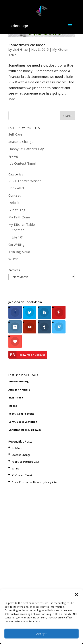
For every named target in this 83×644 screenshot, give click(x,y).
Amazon (14, 390)
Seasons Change (21, 141)
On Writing (16, 244)
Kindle (26, 390)
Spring (13, 156)
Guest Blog (17, 210)
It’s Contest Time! (22, 163)
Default (14, 203)
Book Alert (16, 188)
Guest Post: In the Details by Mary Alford (35, 482)
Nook (20, 397)
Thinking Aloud (19, 252)
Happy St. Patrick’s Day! (26, 149)
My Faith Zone (19, 217)
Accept (41, 634)
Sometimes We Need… (28, 45)
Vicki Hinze (20, 49)
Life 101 (18, 237)
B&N (11, 397)
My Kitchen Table (22, 224)
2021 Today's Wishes (25, 181)
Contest (14, 195)
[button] (76, 595)
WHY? (13, 259)
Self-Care (15, 134)
